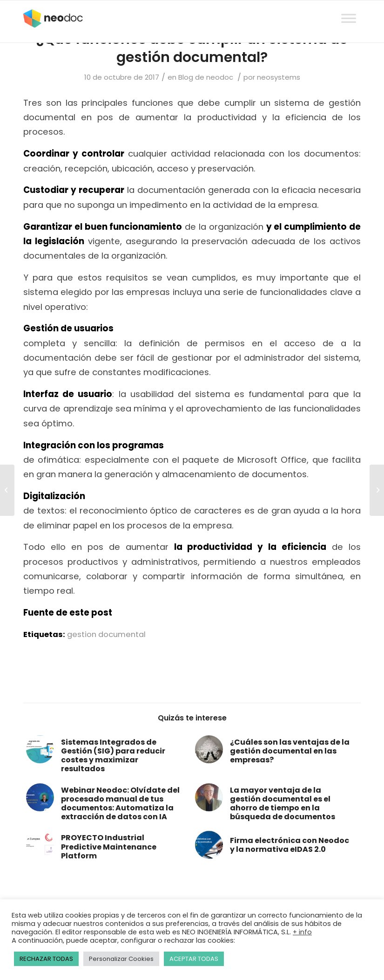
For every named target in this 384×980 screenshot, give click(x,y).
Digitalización (54, 496)
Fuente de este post (68, 613)
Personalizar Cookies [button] (121, 959)
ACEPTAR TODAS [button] (194, 959)
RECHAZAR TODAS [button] (46, 959)
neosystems (279, 77)
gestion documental (106, 634)
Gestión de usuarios (68, 328)
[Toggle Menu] (349, 10)
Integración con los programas (94, 445)
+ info (302, 932)
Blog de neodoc (206, 77)
